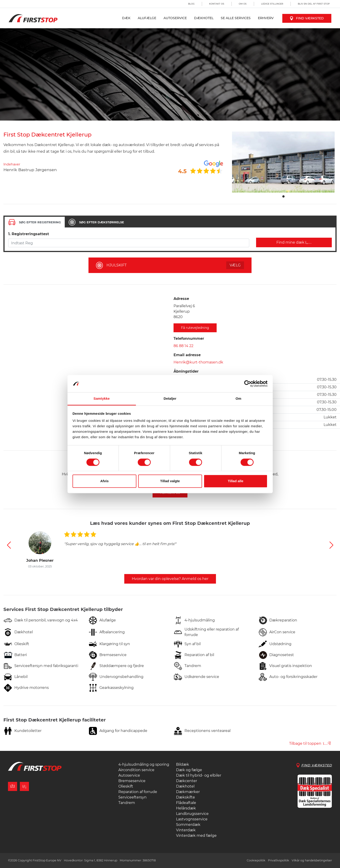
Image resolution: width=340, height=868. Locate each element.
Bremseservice (132, 781)
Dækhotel (204, 18)
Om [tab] (238, 399)
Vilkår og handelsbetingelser (312, 860)
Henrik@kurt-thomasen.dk (198, 362)
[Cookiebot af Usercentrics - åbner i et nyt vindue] (248, 384)
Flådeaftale (186, 803)
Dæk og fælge (189, 770)
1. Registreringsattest (29, 234)
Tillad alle (236, 481)
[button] (9, 545)
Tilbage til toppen (310, 743)
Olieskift (126, 786)
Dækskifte (186, 797)
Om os (243, 4)
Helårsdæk (186, 808)
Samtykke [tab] (102, 399)
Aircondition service (136, 770)
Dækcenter (187, 781)
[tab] (35, 222)
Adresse (181, 299)
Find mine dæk (294, 242)
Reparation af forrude (138, 792)
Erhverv (266, 18)
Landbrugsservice (192, 814)
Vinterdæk (186, 830)
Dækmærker (188, 792)
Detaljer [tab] (170, 399)
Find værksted (307, 18)
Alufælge (147, 18)
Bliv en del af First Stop (314, 4)
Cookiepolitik (256, 860)
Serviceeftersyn (132, 797)
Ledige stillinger (272, 4)
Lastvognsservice (192, 819)
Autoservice (175, 18)
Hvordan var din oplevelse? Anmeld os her (170, 579)
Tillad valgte (170, 481)
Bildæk (183, 764)
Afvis (105, 481)
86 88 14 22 (183, 346)
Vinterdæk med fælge (196, 836)
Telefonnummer (189, 339)
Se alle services (236, 18)
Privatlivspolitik (279, 860)
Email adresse (187, 355)
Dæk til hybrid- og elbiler (199, 775)
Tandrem (127, 803)
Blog (191, 4)
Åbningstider (186, 371)
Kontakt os (217, 4)
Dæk (126, 18)
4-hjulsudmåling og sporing (144, 764)
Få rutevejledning (195, 328)
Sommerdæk (188, 825)
